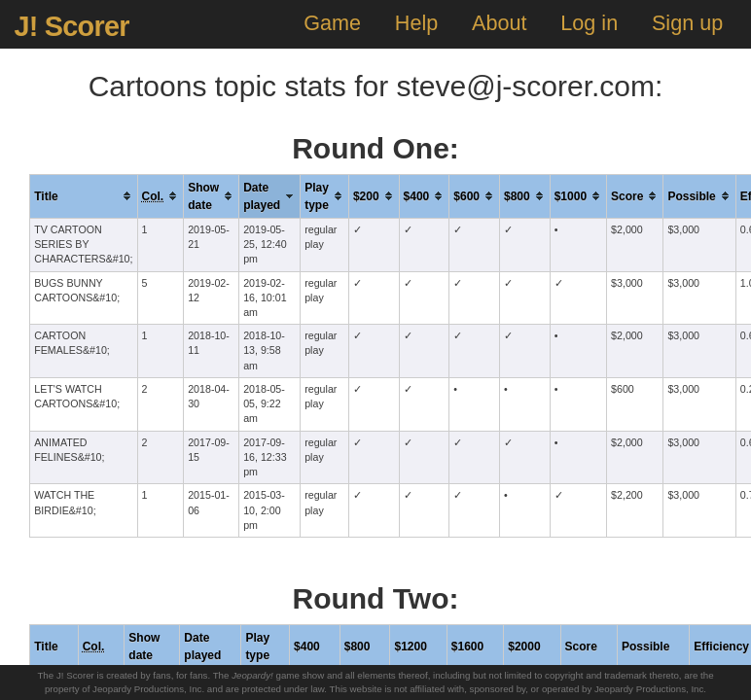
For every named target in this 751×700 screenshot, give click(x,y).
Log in (589, 23)
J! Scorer (71, 26)
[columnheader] (84, 196)
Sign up (687, 23)
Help (416, 23)
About (499, 23)
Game (332, 23)
